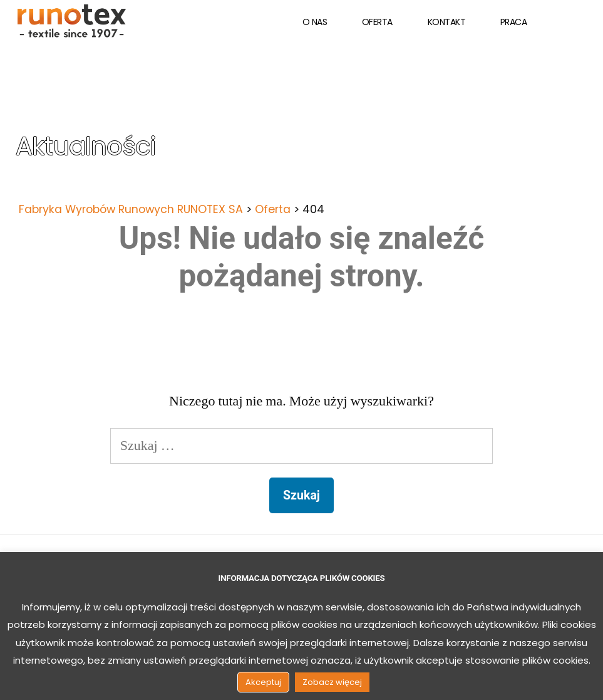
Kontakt (447, 22)
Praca (514, 22)
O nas (315, 22)
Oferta (377, 22)
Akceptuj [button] (263, 682)
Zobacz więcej (332, 682)
